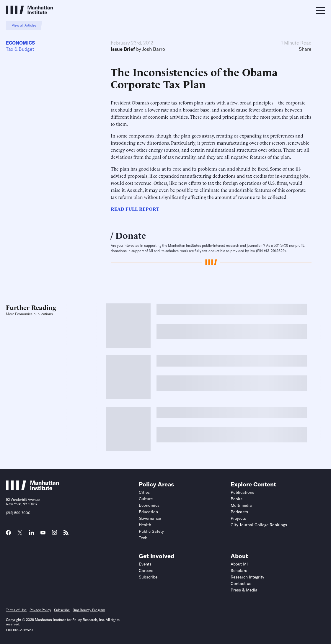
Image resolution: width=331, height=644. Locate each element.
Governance (150, 518)
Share (305, 49)
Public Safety (151, 531)
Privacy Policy (40, 610)
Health (145, 525)
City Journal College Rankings (259, 525)
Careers (146, 571)
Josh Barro (154, 49)
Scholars (239, 571)
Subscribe (148, 577)
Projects (238, 518)
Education (148, 512)
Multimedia (241, 505)
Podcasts (239, 512)
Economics (20, 43)
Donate (131, 235)
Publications (242, 492)
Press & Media (244, 590)
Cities (144, 492)
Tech (143, 538)
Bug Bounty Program (89, 610)
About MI (239, 564)
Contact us (241, 583)
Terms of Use (16, 610)
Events (145, 564)
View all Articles (24, 25)
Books (237, 499)
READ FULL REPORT (135, 209)
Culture (146, 499)
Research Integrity (247, 577)
